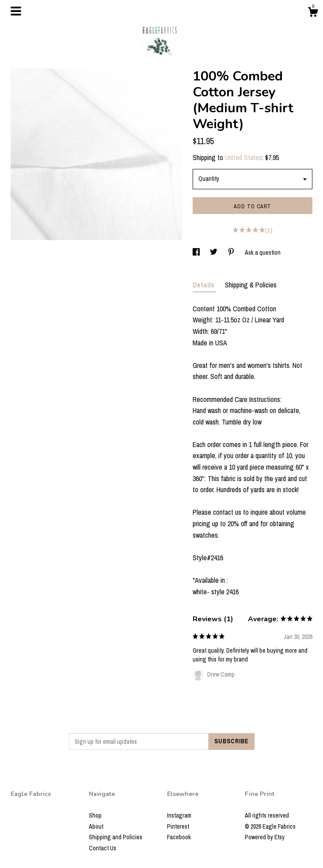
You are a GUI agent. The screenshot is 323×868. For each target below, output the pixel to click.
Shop (95, 815)
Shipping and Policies (116, 837)
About (96, 826)
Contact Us (103, 848)
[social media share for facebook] (197, 252)
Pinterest (178, 826)
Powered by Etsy (265, 837)
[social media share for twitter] (214, 252)
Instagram (179, 815)
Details (204, 285)
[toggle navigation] (16, 11)
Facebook (179, 837)
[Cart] (313, 13)
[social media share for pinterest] (232, 252)
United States (243, 157)
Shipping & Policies (251, 285)
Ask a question (263, 252)
